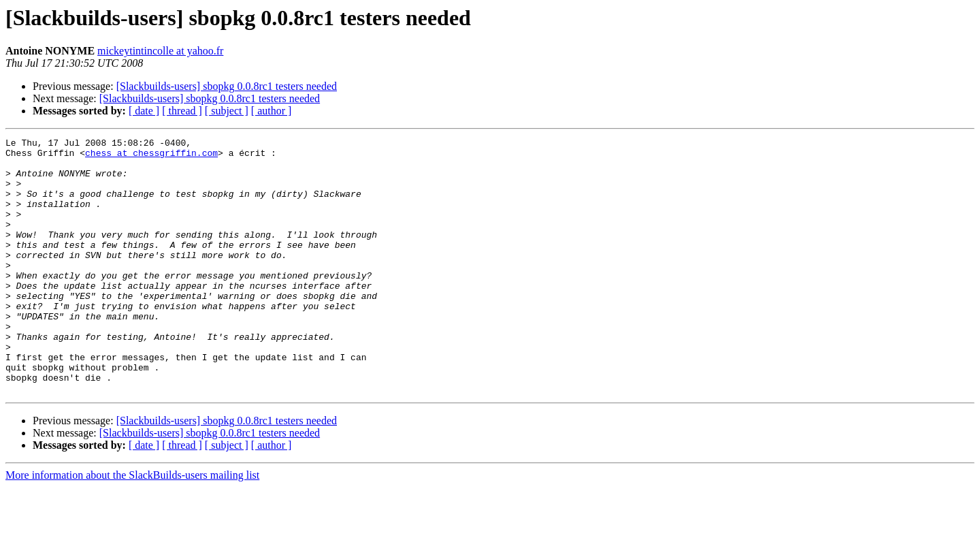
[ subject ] (227, 111)
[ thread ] (182, 111)
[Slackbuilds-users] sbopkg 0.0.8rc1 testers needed (227, 86)
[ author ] (272, 111)
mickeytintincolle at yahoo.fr (160, 51)
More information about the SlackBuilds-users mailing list (132, 526)
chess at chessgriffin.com (151, 157)
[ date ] (144, 111)
